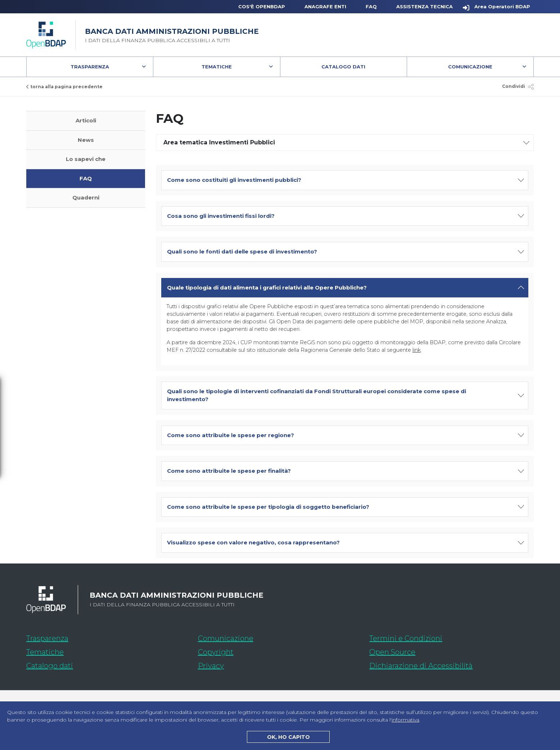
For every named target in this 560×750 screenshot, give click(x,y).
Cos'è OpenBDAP (262, 6)
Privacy (211, 666)
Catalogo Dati (364, 68)
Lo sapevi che (86, 159)
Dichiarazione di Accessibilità (451, 664)
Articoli (86, 120)
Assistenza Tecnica (424, 6)
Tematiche (217, 67)
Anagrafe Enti (325, 6)
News (86, 140)
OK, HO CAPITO (288, 737)
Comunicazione (470, 67)
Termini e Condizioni (406, 638)
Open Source (392, 652)
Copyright (216, 652)
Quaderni (86, 197)
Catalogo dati (92, 664)
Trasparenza (90, 67)
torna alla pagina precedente (64, 87)
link (417, 350)
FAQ (371, 6)
